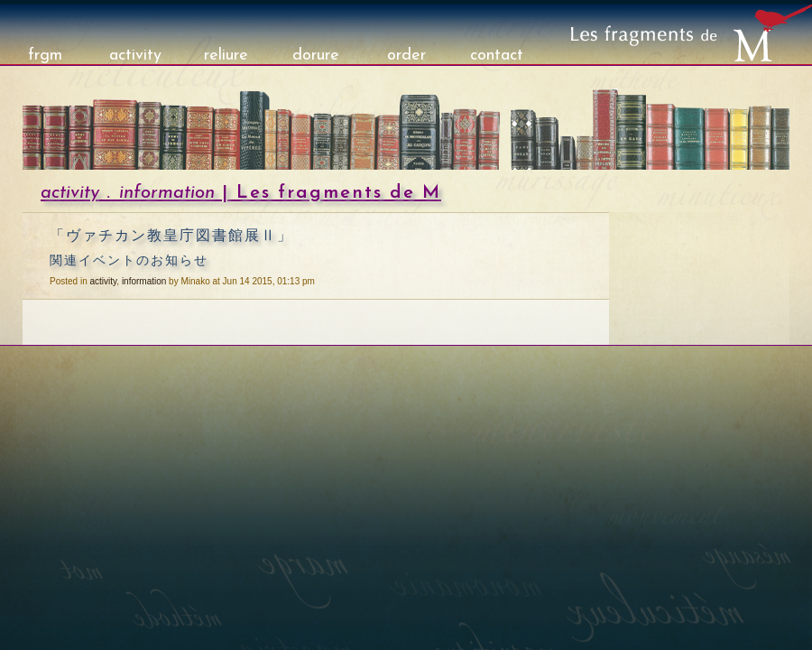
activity (135, 56)
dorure (316, 56)
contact (497, 56)
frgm (45, 56)
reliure (226, 56)
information (167, 193)
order (406, 56)
